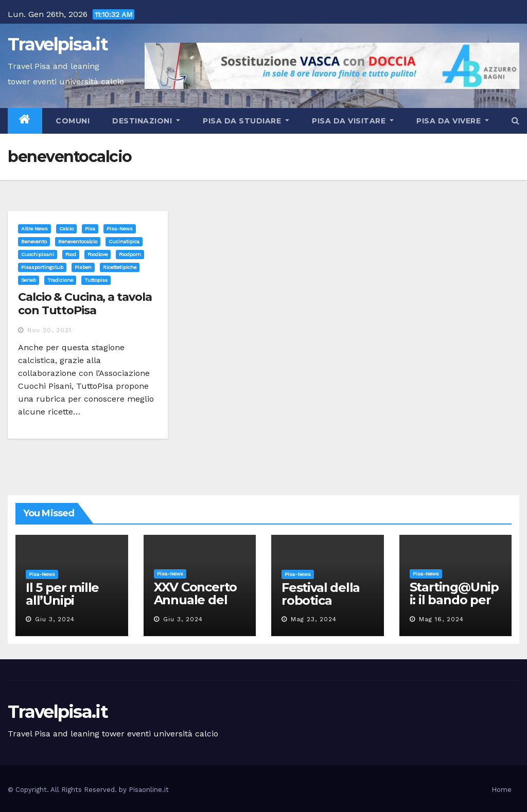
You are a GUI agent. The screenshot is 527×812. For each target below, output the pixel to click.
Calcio (66, 229)
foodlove (98, 254)
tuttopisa (96, 280)
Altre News (34, 229)
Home (502, 790)
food (71, 254)
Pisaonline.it (149, 790)
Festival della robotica (321, 594)
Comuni (72, 121)
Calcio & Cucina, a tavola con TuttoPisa (85, 304)
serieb (29, 280)
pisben (83, 267)
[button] (515, 121)
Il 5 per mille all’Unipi (62, 594)
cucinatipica (124, 241)
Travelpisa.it (58, 44)
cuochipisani (38, 254)
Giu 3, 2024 (55, 619)
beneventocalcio (78, 241)
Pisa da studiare (246, 121)
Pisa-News (120, 229)
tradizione (60, 280)
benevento (34, 241)
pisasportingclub (42, 267)
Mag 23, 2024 (314, 619)
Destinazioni (146, 121)
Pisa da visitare (353, 121)
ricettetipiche (120, 267)
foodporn (130, 254)
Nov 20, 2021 (49, 330)
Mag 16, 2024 (441, 619)
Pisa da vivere (453, 121)
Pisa (90, 229)
